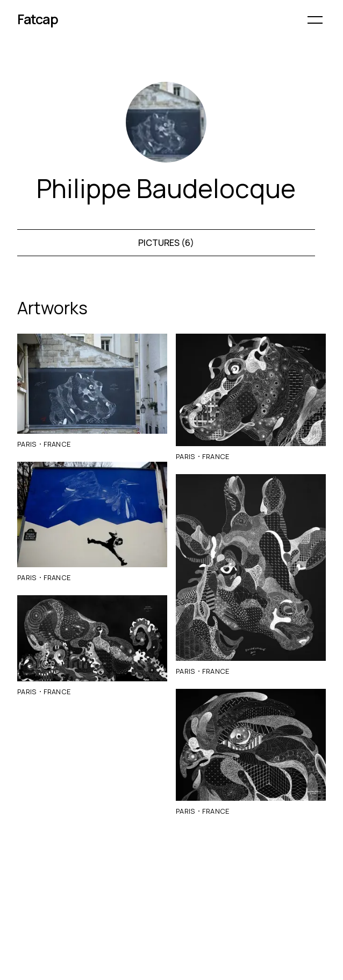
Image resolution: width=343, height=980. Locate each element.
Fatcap (38, 19)
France (57, 444)
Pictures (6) (166, 243)
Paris (27, 444)
